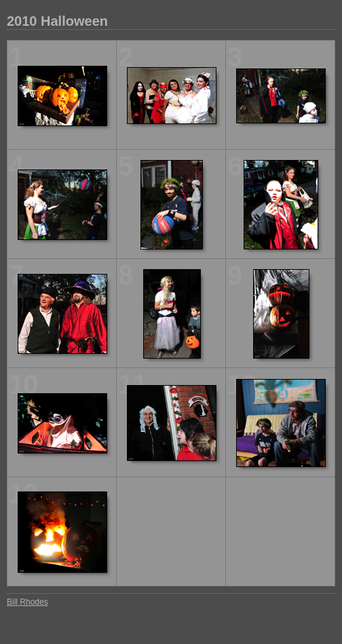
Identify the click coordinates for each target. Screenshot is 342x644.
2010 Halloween (57, 21)
